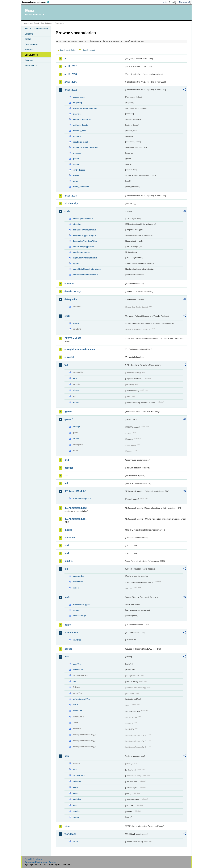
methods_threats (80, 125)
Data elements (32, 44)
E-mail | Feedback (33, 859)
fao (66, 365)
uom (67, 756)
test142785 (77, 711)
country (76, 841)
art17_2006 (71, 82)
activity (76, 323)
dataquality (71, 299)
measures (77, 114)
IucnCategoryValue (81, 252)
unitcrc (76, 402)
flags (75, 378)
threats (76, 175)
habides (69, 468)
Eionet (36, 23)
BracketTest (78, 670)
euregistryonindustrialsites (80, 349)
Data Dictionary (47, 23)
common (69, 284)
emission (77, 781)
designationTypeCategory (84, 235)
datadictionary (73, 291)
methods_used (79, 131)
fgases (68, 411)
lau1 (67, 545)
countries (77, 640)
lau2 (67, 553)
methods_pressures (82, 119)
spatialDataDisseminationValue (87, 269)
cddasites (77, 224)
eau (74, 681)
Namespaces (31, 65)
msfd (67, 597)
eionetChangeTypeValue (83, 247)
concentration (79, 775)
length (75, 787)
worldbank (70, 834)
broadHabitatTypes (81, 605)
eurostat (69, 357)
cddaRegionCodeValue (83, 219)
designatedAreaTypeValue (84, 230)
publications (71, 633)
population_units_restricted (85, 147)
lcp (66, 569)
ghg (67, 460)
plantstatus (78, 582)
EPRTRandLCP (73, 338)
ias (66, 475)
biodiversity (71, 203)
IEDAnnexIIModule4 (76, 519)
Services (29, 60)
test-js (75, 705)
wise (67, 826)
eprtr (67, 316)
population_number (81, 142)
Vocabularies (31, 55)
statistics (77, 799)
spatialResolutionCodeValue (85, 275)
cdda (67, 211)
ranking (76, 164)
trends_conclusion (81, 187)
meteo (75, 793)
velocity (76, 811)
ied (66, 483)
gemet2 (69, 419)
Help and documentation (36, 29)
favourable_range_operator (85, 108)
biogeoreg (77, 103)
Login (165, 2)
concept (76, 427)
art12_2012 (71, 66)
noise (68, 625)
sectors (76, 588)
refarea (76, 390)
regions (76, 263)
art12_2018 (71, 74)
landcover (70, 538)
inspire (68, 530)
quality (76, 159)
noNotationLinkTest (81, 699)
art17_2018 (71, 196)
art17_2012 (71, 90)
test (67, 657)
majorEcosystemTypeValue (85, 258)
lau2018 (69, 561)
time (75, 805)
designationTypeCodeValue (85, 241)
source (76, 439)
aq (66, 58)
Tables (28, 39)
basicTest (77, 664)
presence (77, 153)
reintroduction (79, 170)
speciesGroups (79, 616)
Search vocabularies (68, 50)
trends (76, 181)
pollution (77, 136)
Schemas (29, 49)
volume (76, 817)
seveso (68, 649)
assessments (79, 97)
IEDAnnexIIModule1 (76, 491)
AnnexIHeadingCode (82, 498)
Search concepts (89, 50)
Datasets (29, 34)
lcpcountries (78, 576)
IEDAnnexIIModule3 (76, 508)
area (75, 769)
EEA (37, 2)
